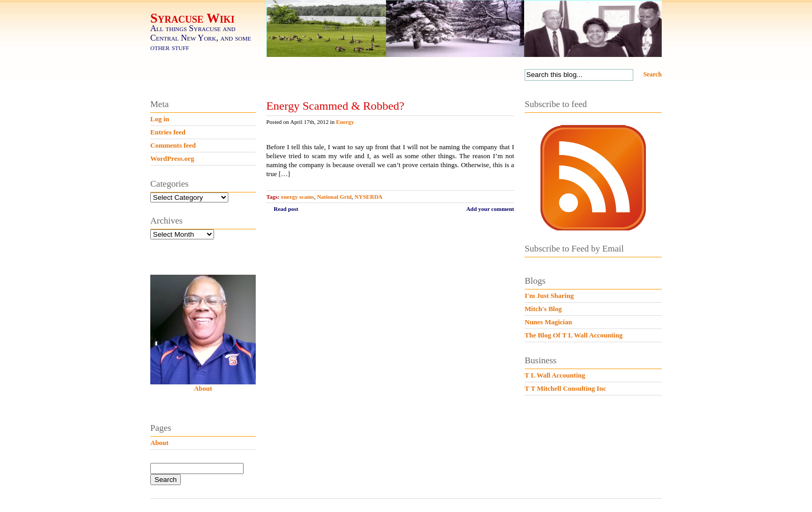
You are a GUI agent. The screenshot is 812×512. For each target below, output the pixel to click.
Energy (345, 122)
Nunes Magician (548, 322)
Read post (286, 209)
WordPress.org (172, 158)
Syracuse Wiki (192, 18)
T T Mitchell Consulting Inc (565, 388)
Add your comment (490, 209)
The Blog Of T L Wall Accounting (574, 335)
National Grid (334, 197)
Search (652, 74)
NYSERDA (368, 197)
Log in (160, 119)
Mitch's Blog (543, 309)
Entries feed (168, 132)
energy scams (298, 197)
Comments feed (173, 145)
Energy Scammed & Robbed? (335, 106)
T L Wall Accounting (555, 375)
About (203, 388)
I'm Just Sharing (549, 296)
